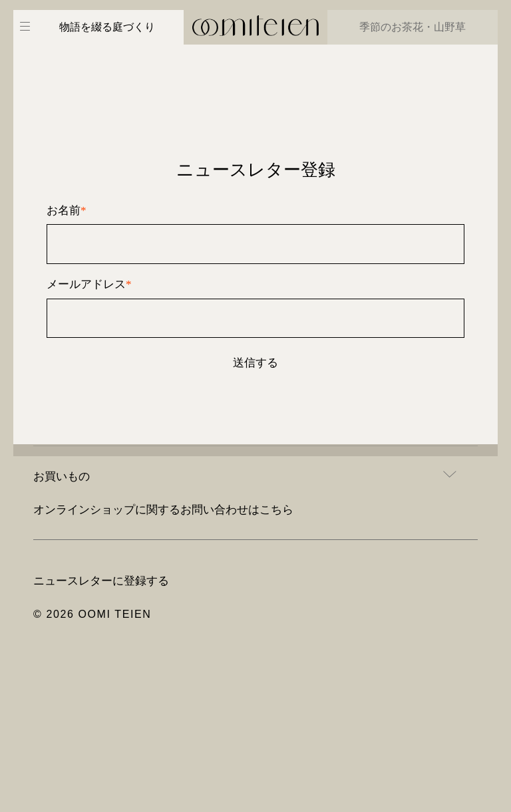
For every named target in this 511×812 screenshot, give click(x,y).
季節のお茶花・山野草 (413, 27)
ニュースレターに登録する (101, 581)
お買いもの (62, 476)
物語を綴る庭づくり (107, 27)
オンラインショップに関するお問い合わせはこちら (163, 509)
